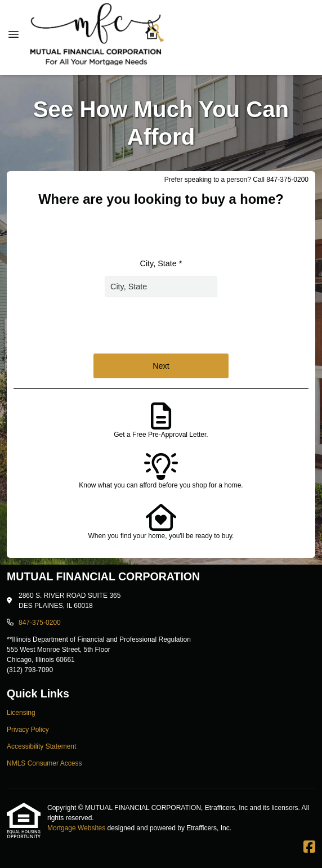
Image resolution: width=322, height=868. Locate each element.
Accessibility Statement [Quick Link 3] (41, 746)
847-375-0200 (40, 623)
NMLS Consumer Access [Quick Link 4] (44, 763)
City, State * (161, 263)
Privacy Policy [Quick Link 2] (28, 730)
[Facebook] (309, 847)
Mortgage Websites (77, 828)
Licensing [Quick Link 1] (21, 713)
